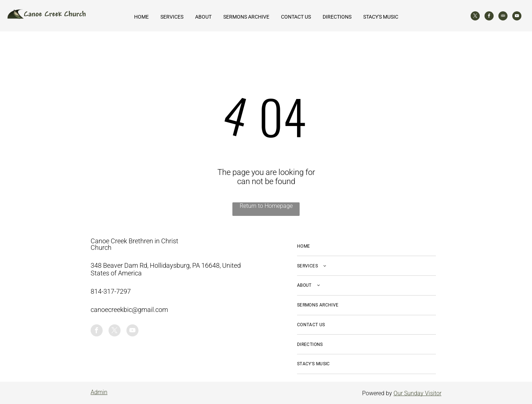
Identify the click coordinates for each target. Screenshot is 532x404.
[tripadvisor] (503, 17)
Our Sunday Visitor (417, 393)
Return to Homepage (266, 206)
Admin (99, 392)
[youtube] (517, 17)
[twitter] (475, 17)
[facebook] (489, 17)
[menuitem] (366, 246)
